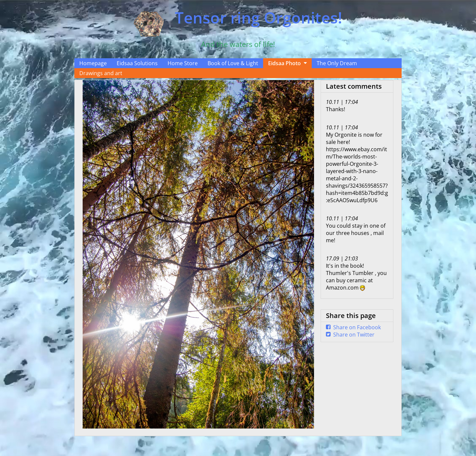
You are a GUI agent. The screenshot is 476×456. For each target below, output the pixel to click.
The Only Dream (337, 63)
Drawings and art (101, 73)
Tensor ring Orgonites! (258, 18)
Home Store (183, 63)
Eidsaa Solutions (137, 63)
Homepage (93, 63)
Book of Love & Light (233, 63)
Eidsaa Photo (284, 63)
